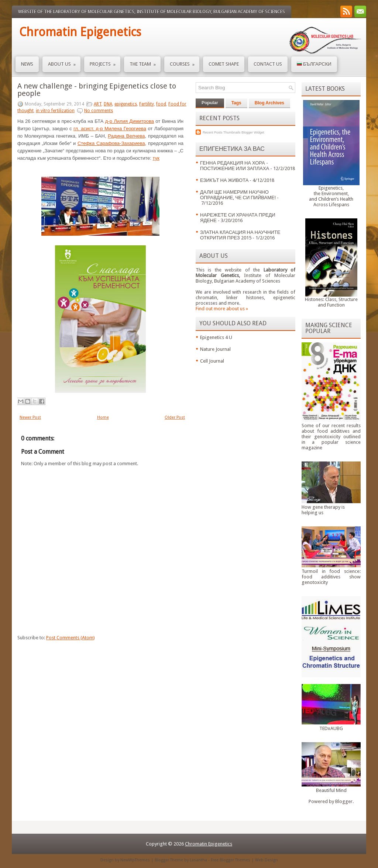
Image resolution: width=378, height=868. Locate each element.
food (161, 104)
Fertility (147, 104)
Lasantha (198, 860)
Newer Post (30, 417)
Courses (185, 62)
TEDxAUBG (331, 728)
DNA (108, 104)
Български (314, 64)
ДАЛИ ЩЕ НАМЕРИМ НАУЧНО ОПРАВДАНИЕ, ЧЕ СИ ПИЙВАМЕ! (238, 195)
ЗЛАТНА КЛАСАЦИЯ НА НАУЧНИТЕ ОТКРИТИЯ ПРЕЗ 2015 (240, 235)
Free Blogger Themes (231, 860)
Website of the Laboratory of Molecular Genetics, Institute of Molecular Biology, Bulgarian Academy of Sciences (152, 12)
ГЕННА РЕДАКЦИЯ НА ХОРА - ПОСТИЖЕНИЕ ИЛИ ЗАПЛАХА (235, 166)
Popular (210, 103)
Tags (236, 103)
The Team (145, 62)
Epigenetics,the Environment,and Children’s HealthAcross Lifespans (331, 196)
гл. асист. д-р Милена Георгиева (110, 129)
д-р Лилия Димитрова (130, 121)
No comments (99, 111)
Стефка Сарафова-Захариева (111, 143)
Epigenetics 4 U (216, 337)
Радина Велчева (126, 136)
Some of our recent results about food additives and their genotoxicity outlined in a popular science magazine (331, 437)
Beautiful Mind (331, 790)
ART (98, 104)
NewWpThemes (135, 860)
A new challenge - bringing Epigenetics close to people (97, 90)
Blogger (344, 801)
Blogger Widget (253, 132)
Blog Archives (269, 103)
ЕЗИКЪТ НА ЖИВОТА (224, 180)
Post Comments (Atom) (71, 638)
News (27, 64)
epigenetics (126, 104)
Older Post (175, 417)
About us (64, 62)
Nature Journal (215, 349)
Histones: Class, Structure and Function (331, 302)
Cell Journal (212, 361)
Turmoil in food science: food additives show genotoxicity (331, 577)
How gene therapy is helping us (323, 510)
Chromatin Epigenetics (80, 32)
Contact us (268, 64)
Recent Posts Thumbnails (221, 132)
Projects (105, 62)
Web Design (267, 860)
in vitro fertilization (55, 111)
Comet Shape (224, 64)
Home (103, 417)
